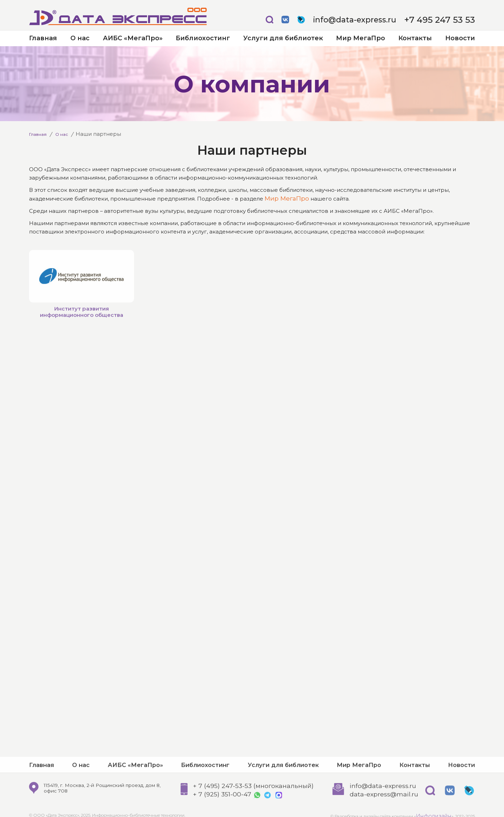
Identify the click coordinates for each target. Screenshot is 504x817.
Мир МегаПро (360, 38)
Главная (43, 38)
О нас (80, 38)
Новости (460, 38)
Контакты (415, 38)
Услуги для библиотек (283, 38)
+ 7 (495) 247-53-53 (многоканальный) (250, 808)
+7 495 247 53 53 (446, 20)
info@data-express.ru (371, 20)
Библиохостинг (203, 38)
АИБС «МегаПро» (133, 38)
